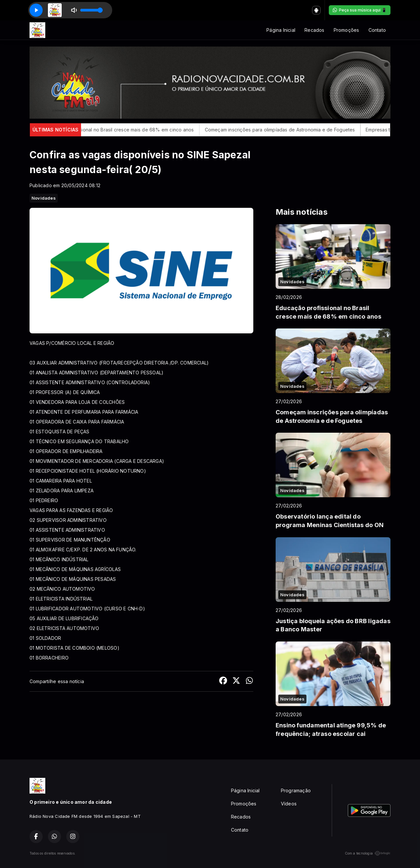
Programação (296, 790)
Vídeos (289, 804)
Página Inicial (281, 30)
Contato (377, 30)
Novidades (44, 198)
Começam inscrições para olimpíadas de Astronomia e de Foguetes (314, 130)
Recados (314, 30)
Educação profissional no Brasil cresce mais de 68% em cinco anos (153, 130)
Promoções (346, 30)
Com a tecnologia (368, 853)
